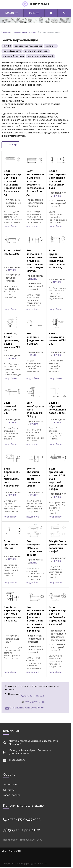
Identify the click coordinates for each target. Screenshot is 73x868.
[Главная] (35, 7)
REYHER (7, 46)
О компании (10, 785)
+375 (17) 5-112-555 (33, 696)
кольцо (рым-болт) (12, 51)
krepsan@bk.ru (17, 760)
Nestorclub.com (40, 864)
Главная (6, 32)
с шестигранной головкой (40, 56)
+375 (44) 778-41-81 (33, 702)
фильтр (10, 144)
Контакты (9, 790)
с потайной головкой (13, 56)
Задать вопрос (12, 795)
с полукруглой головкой (36, 51)
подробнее (10, 226)
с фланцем (51, 46)
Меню (34, 13)
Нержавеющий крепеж (24, 32)
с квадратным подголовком (28, 46)
